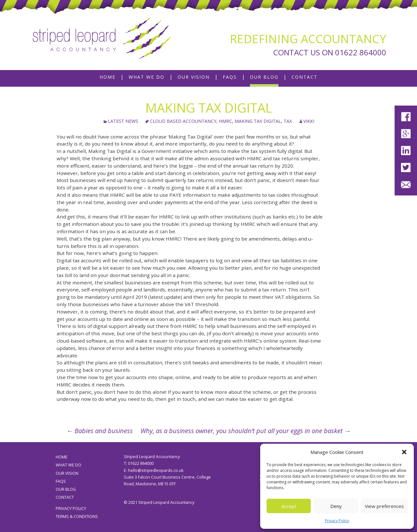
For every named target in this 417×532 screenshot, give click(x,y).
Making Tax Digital (258, 121)
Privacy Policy (337, 521)
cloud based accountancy (183, 121)
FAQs (230, 77)
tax (288, 121)
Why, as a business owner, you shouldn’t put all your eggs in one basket (246, 431)
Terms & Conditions (77, 516)
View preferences (384, 506)
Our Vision (194, 77)
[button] (404, 452)
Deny (336, 506)
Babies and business (100, 431)
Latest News (123, 121)
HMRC (225, 121)
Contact (305, 77)
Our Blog (264, 77)
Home (108, 77)
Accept (289, 506)
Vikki (309, 121)
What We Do (147, 77)
